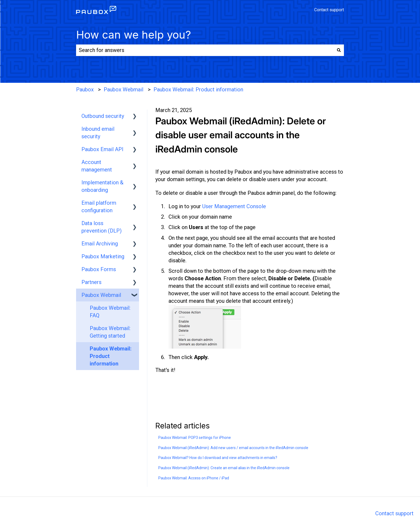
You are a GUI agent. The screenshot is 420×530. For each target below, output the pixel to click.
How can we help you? (134, 35)
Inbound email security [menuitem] (98, 133)
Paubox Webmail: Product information (198, 89)
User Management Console (234, 206)
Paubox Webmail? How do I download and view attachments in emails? (218, 458)
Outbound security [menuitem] (103, 116)
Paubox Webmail (123, 89)
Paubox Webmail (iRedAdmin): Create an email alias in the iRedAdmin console (224, 468)
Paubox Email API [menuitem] (102, 149)
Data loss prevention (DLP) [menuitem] (102, 227)
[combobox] (205, 50)
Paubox (85, 89)
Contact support (329, 10)
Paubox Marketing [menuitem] (103, 256)
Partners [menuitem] (91, 282)
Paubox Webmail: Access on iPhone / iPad (194, 478)
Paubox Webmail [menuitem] (101, 295)
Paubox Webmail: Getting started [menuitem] (110, 332)
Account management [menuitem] (97, 166)
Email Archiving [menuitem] (100, 244)
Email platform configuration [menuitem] (99, 207)
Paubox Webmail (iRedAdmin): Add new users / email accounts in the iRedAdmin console (233, 448)
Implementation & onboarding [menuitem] (102, 186)
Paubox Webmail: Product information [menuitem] (111, 356)
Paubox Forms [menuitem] (99, 269)
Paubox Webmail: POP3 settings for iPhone (195, 438)
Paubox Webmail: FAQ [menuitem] (110, 312)
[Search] (339, 50)
